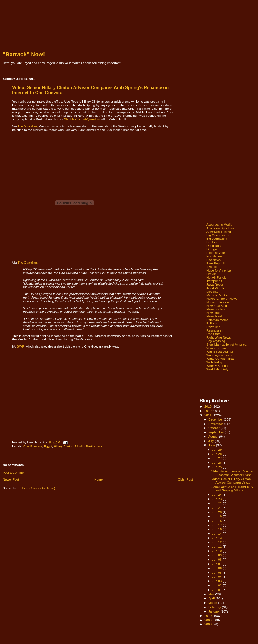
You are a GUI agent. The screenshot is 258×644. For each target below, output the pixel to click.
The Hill (212, 267)
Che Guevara (33, 446)
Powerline (213, 327)
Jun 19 (217, 516)
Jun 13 (217, 538)
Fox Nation (214, 256)
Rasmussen (215, 330)
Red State (213, 334)
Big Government (218, 235)
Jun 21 (217, 508)
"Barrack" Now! (24, 54)
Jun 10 (217, 551)
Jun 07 (217, 564)
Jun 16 (217, 529)
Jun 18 (217, 521)
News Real (214, 316)
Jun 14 (217, 533)
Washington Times (219, 355)
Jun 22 (217, 503)
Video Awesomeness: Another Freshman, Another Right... (232, 473)
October (214, 428)
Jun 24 (217, 495)
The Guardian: (28, 262)
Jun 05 (217, 572)
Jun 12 (217, 542)
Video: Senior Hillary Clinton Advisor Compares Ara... (231, 481)
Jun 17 (217, 525)
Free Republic (216, 263)
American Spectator (220, 228)
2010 (208, 616)
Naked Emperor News (222, 299)
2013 (208, 406)
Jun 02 (217, 585)
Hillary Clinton (64, 446)
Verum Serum (216, 348)
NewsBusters (216, 309)
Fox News (213, 260)
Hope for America (219, 270)
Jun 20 (217, 512)
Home (98, 479)
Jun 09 (217, 555)
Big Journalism (217, 239)
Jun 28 (217, 454)
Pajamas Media (217, 320)
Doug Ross (214, 246)
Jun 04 (217, 577)
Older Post (185, 479)
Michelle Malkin (217, 295)
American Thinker (219, 231)
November (216, 424)
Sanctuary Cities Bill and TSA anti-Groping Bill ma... (232, 488)
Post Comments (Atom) (38, 488)
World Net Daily (217, 369)
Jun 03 (217, 581)
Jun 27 (217, 458)
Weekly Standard (218, 366)
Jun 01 (217, 590)
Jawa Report (215, 284)
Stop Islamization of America (226, 344)
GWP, (21, 346)
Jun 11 (217, 546)
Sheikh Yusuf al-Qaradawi (82, 119)
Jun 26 (217, 463)
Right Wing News (219, 337)
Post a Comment (15, 473)
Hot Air (211, 274)
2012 (208, 411)
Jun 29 (217, 449)
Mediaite (212, 291)
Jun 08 (217, 559)
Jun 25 (217, 467)
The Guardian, (28, 126)
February (215, 607)
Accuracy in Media (219, 224)
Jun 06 (217, 568)
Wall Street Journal (220, 351)
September (216, 432)
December (216, 419)
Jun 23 (217, 499)
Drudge (212, 249)
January (214, 611)
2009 (208, 620)
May (212, 594)
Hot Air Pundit (216, 277)
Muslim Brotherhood (89, 446)
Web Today (214, 362)
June (212, 445)
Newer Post (11, 479)
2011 (208, 415)
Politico (212, 323)
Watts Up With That (220, 359)
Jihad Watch (215, 288)
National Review (218, 302)
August (214, 436)
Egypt (48, 446)
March (213, 603)
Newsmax (213, 313)
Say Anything (216, 341)
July (212, 441)
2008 (208, 624)
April (212, 598)
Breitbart (212, 242)
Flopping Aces (216, 253)
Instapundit (214, 281)
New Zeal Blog (217, 306)
